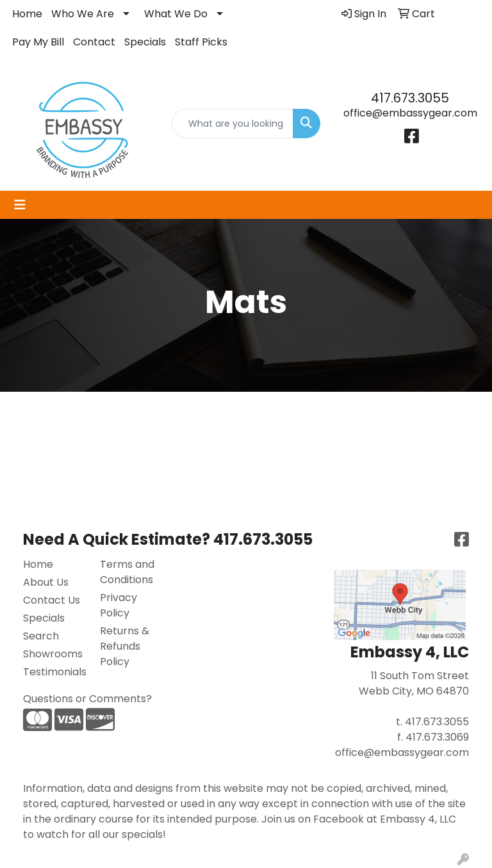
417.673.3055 (410, 98)
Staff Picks (201, 42)
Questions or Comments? (87, 699)
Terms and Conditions (127, 572)
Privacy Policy (119, 605)
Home (27, 14)
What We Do (176, 14)
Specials (145, 42)
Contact (94, 42)
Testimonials (54, 672)
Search (41, 636)
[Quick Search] (233, 124)
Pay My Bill (38, 42)
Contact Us (52, 600)
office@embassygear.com (410, 113)
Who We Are (83, 14)
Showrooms (53, 654)
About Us (46, 582)
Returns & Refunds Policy (125, 646)
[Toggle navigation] (20, 205)
